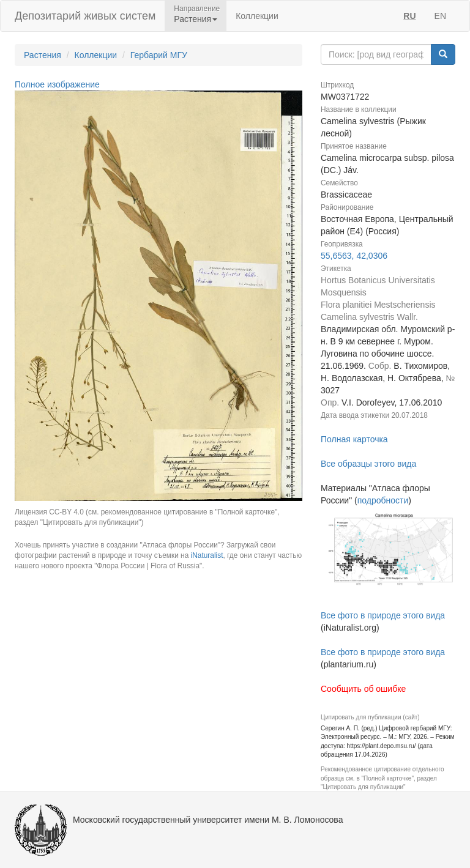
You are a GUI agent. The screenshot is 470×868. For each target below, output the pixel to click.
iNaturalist (207, 555)
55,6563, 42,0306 (354, 256)
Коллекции (257, 16)
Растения (43, 55)
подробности (383, 500)
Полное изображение (57, 84)
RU (409, 16)
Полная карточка (354, 439)
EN (440, 16)
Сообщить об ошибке (363, 689)
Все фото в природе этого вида (383, 615)
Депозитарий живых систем (85, 16)
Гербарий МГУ (159, 55)
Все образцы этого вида (368, 464)
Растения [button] (196, 19)
